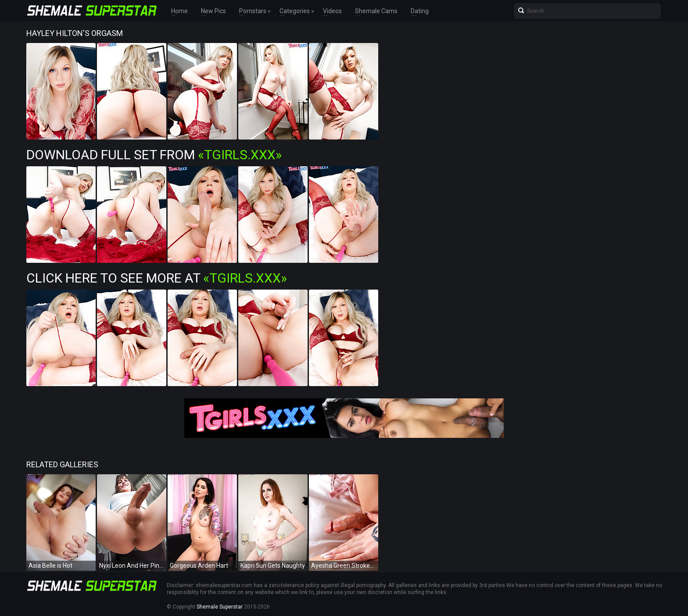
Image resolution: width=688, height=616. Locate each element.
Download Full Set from (154, 155)
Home (179, 11)
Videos (332, 11)
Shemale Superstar (220, 607)
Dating (420, 11)
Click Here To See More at (157, 278)
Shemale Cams (376, 11)
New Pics (213, 11)
